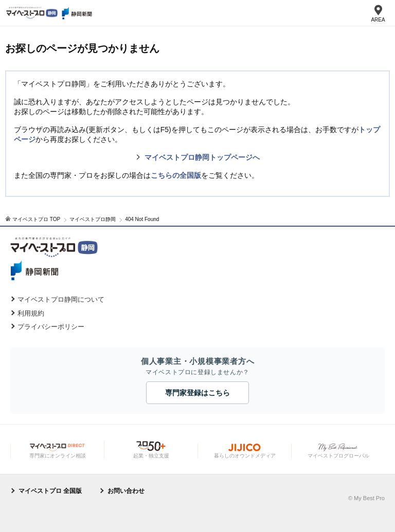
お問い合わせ (126, 491)
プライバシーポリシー (51, 327)
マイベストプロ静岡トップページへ (202, 157)
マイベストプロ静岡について (61, 299)
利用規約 (31, 313)
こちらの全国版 (176, 175)
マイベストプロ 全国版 (50, 491)
